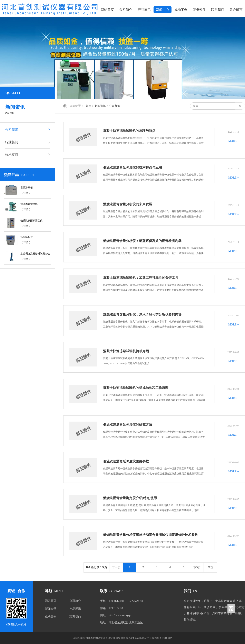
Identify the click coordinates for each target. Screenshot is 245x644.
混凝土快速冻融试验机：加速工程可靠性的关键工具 (141, 278)
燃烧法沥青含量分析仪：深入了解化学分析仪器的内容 (142, 314)
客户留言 (236, 10)
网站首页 (107, 10)
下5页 (197, 567)
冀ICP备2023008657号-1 (139, 638)
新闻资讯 (100, 106)
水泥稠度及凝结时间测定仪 (35, 254)
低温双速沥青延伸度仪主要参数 (126, 461)
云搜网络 (167, 638)
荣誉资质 (199, 10)
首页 (89, 106)
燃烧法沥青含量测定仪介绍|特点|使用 (130, 498)
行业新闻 (12, 142)
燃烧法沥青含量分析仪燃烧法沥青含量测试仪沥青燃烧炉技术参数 (150, 535)
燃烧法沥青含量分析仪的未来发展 (128, 204)
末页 (210, 567)
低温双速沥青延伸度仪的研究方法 (128, 425)
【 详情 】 (26, 193)
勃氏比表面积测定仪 (31, 221)
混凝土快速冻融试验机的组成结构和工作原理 (136, 388)
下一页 (116, 567)
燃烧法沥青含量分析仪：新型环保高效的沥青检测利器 (142, 241)
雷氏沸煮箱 (27, 188)
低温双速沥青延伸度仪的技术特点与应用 (133, 167)
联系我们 (218, 10)
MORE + (234, 141)
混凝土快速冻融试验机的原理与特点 (129, 131)
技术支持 (12, 155)
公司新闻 (115, 106)
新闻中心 (163, 10)
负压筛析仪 (27, 237)
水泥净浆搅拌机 (29, 204)
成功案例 (181, 10)
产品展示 (144, 10)
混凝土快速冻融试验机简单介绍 (126, 351)
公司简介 (126, 10)
